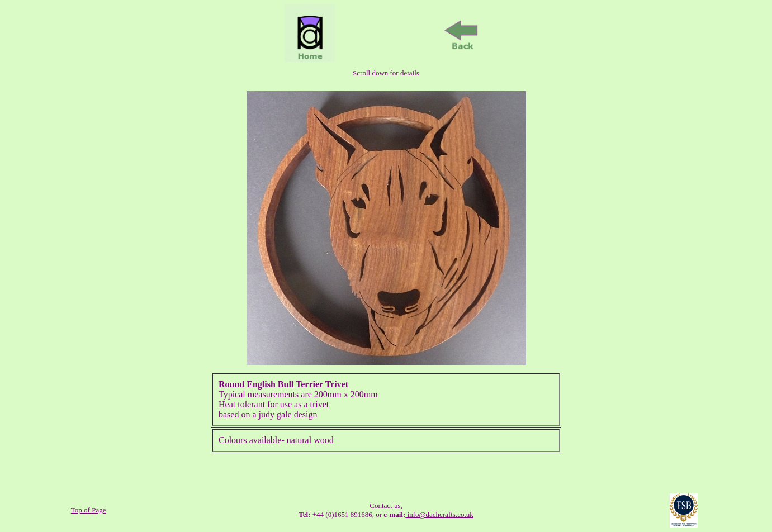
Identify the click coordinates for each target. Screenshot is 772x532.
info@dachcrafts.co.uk (439, 514)
